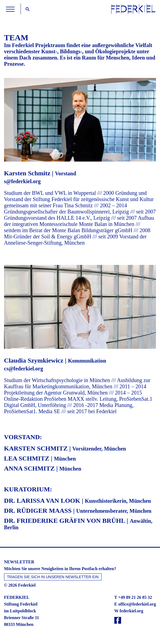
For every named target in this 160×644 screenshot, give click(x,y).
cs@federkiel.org (24, 369)
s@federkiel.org (22, 181)
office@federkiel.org (137, 604)
